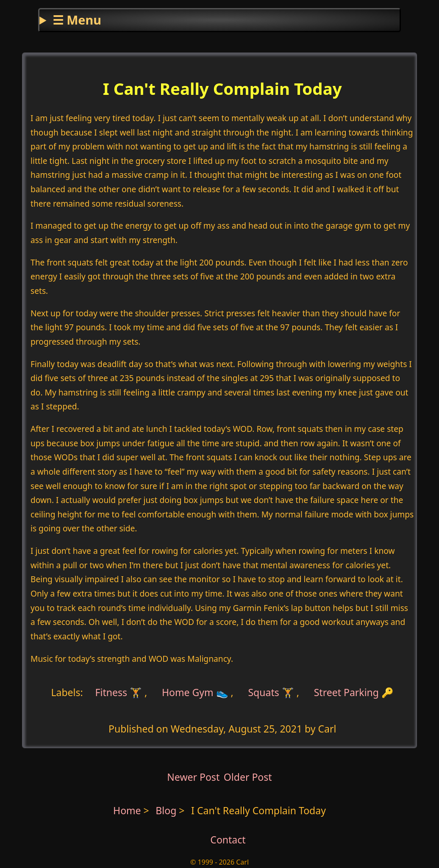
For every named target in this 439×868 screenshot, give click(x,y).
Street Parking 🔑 (354, 692)
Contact (228, 840)
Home (127, 810)
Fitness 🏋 (119, 692)
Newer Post (193, 777)
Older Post (248, 777)
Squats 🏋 (271, 692)
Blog (167, 810)
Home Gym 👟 (195, 692)
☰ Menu (77, 20)
